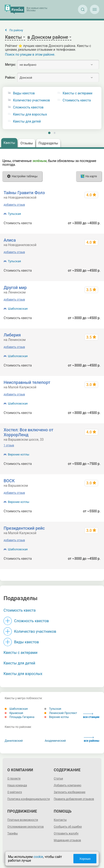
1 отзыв (9, 445)
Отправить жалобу (66, 833)
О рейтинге (15, 792)
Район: (10, 77)
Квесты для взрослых (30, 114)
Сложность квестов (28, 107)
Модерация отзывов (67, 840)
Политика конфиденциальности (29, 799)
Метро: (10, 65)
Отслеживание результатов (25, 827)
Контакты (60, 820)
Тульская (14, 214)
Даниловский (14, 741)
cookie (38, 857)
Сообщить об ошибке (68, 827)
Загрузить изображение (70, 792)
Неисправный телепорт (27, 382)
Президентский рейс (24, 528)
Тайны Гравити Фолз (24, 193)
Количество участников (32, 100)
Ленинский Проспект (61, 713)
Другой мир (15, 287)
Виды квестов (24, 93)
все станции (91, 716)
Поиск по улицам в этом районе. (30, 54)
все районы (92, 739)
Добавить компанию (67, 785)
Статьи (58, 779)
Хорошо (85, 859)
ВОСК (9, 481)
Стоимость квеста (20, 610)
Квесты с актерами (20, 653)
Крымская (14, 713)
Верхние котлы (18, 454)
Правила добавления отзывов (74, 799)
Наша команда (17, 785)
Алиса (10, 240)
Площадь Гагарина (19, 717)
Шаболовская (18, 309)
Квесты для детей (27, 122)
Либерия (12, 335)
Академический (55, 741)
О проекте (14, 779)
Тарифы (13, 833)
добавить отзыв (14, 205)
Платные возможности (23, 820)
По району (16, 30)
